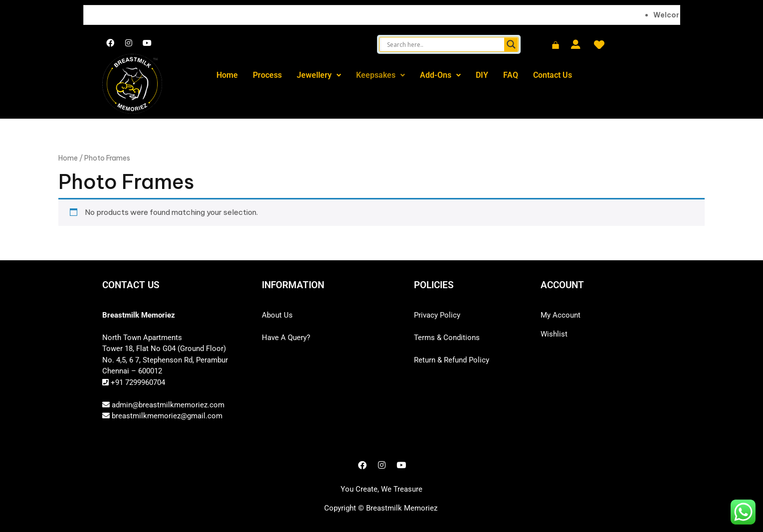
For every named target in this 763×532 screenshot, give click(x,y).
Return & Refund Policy (452, 360)
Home (227, 75)
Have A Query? (286, 338)
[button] (319, 75)
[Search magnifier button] (511, 44)
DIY (482, 75)
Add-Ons (440, 75)
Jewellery (319, 75)
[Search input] (444, 44)
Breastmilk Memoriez (402, 508)
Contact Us (553, 75)
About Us (277, 315)
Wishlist (554, 334)
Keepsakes (381, 75)
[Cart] (556, 46)
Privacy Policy (437, 315)
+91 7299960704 (137, 382)
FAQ (511, 75)
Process (267, 75)
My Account (561, 315)
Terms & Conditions (447, 338)
